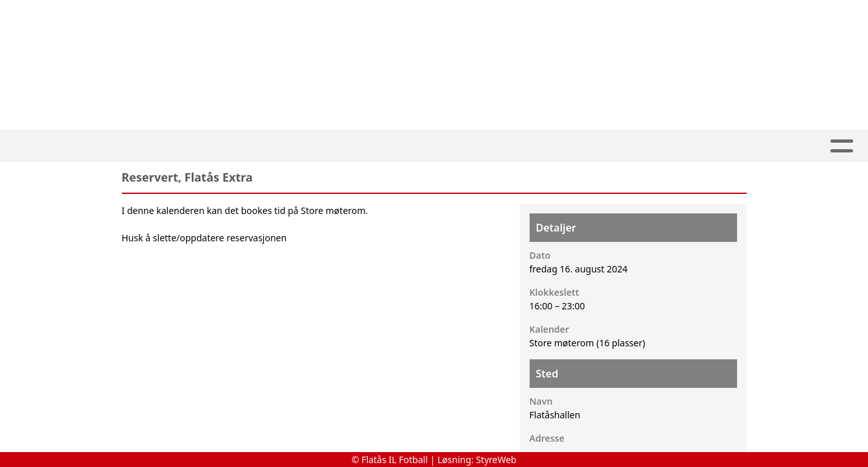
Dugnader (778, 146)
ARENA (434, 146)
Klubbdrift (353, 146)
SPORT (271, 146)
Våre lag (197, 146)
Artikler (123, 146)
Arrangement (523, 146)
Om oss (615, 146)
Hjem (68, 146)
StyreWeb (496, 460)
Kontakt (692, 146)
